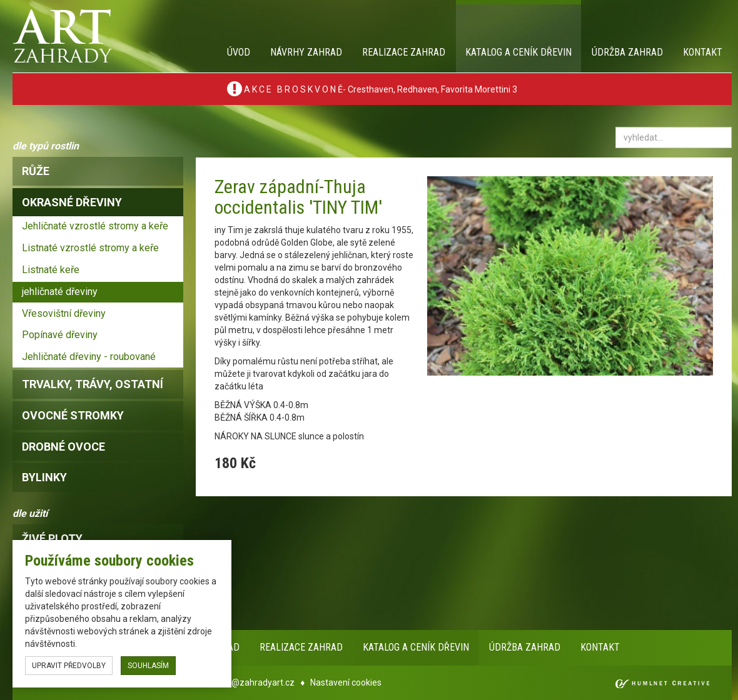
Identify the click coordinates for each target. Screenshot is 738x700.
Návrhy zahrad (306, 52)
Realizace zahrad (404, 52)
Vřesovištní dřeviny (64, 313)
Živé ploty (52, 538)
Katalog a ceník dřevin (518, 52)
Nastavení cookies (346, 682)
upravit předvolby (69, 666)
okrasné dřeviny (72, 202)
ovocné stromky (73, 415)
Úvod (239, 52)
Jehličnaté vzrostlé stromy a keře (95, 226)
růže (36, 171)
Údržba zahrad (627, 52)
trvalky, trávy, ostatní (93, 384)
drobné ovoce (63, 447)
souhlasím (148, 666)
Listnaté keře (51, 270)
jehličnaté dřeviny (60, 292)
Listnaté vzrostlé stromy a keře (90, 248)
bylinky (44, 477)
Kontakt (703, 52)
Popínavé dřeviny (60, 335)
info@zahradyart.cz (255, 682)
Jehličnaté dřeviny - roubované (89, 357)
